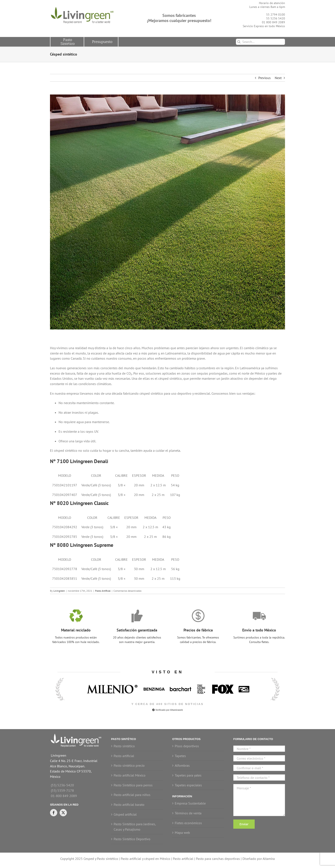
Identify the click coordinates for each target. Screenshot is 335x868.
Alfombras (182, 765)
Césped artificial (125, 814)
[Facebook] (54, 813)
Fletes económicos (188, 823)
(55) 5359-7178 (62, 790)
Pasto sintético (124, 746)
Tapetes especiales (188, 785)
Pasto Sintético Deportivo (132, 839)
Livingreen (59, 591)
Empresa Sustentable (190, 803)
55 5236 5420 (276, 18)
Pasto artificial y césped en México (145, 859)
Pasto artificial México (130, 775)
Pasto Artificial (103, 591)
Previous (264, 78)
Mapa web (182, 833)
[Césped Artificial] (167, 212)
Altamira (269, 859)
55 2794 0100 (276, 15)
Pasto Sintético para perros (133, 785)
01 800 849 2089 (273, 22)
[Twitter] (63, 813)
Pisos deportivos (187, 746)
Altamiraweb (176, 710)
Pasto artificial (124, 756)
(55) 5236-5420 (62, 785)
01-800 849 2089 (64, 796)
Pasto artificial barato (129, 805)
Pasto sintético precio (129, 765)
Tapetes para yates (188, 775)
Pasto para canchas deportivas (218, 859)
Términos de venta (188, 813)
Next (278, 78)
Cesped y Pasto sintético (101, 859)
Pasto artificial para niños (132, 795)
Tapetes (180, 756)
